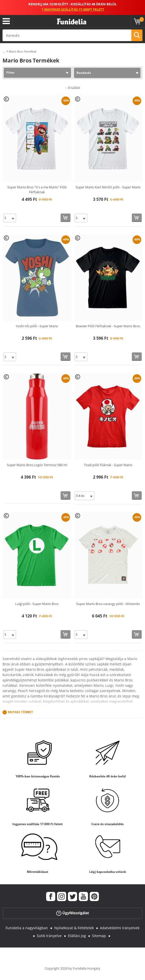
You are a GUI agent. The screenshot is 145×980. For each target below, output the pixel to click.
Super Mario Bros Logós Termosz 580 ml (37, 465)
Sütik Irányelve (49, 936)
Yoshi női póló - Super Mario (37, 326)
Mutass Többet (20, 712)
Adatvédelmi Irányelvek (120, 928)
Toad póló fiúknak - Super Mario (108, 465)
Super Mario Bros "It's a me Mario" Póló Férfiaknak (37, 190)
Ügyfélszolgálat (73, 913)
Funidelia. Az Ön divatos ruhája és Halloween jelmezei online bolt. (72, 22)
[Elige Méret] (10, 218)
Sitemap (99, 936)
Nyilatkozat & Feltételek (74, 928)
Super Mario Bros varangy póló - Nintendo (108, 604)
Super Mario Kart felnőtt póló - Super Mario (108, 187)
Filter (10, 72)
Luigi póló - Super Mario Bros (37, 604)
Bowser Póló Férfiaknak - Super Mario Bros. (108, 326)
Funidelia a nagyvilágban (27, 928)
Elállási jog (77, 936)
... (4, 52)
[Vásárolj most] (66, 218)
